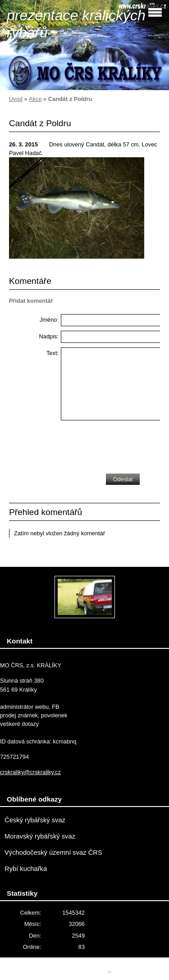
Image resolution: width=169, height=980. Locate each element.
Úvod (16, 99)
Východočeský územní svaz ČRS (53, 852)
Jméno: (49, 320)
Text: (53, 353)
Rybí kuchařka (26, 869)
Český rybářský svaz (35, 820)
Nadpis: (49, 336)
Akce (35, 99)
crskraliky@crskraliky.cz (30, 772)
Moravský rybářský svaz (40, 836)
